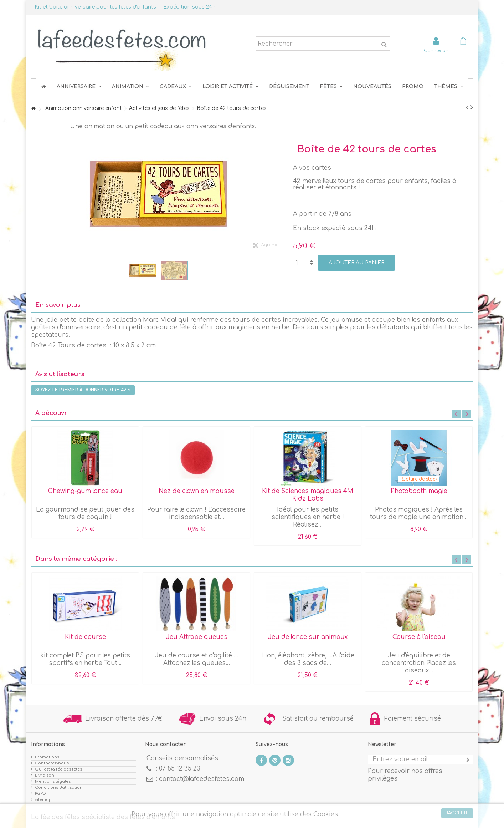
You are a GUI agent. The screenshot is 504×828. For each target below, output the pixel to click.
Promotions (47, 757)
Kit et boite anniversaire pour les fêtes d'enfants (95, 7)
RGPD (40, 794)
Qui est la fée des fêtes (58, 769)
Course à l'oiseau (419, 637)
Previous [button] (456, 414)
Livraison (45, 775)
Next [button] (467, 414)
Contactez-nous (52, 763)
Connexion (436, 50)
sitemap (43, 800)
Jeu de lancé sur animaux (308, 637)
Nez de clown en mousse (197, 491)
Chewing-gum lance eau (85, 491)
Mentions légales (53, 781)
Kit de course (85, 637)
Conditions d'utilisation (59, 788)
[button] (331, 87)
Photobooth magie (419, 491)
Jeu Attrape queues (197, 637)
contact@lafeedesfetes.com (202, 779)
